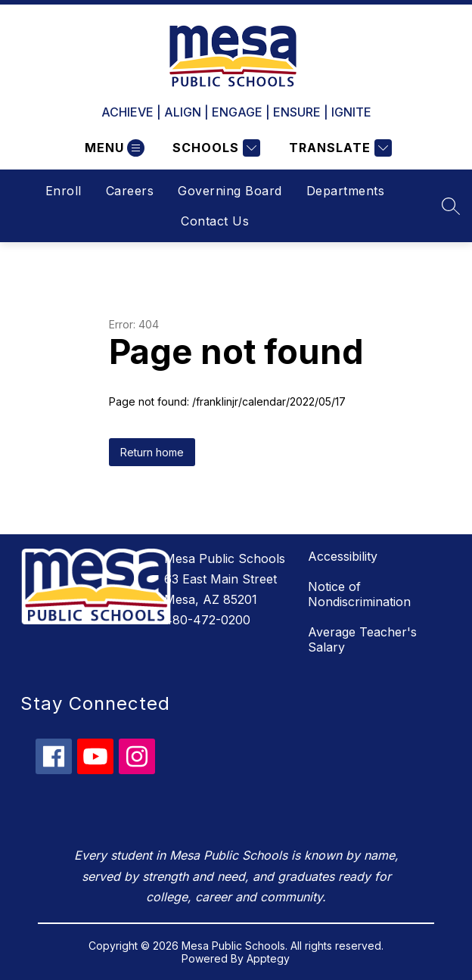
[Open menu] (113, 148)
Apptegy (268, 958)
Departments (346, 191)
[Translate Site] (338, 148)
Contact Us (215, 221)
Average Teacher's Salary (362, 639)
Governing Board (230, 191)
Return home (152, 452)
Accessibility (343, 556)
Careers (130, 191)
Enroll (64, 191)
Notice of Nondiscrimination (359, 594)
